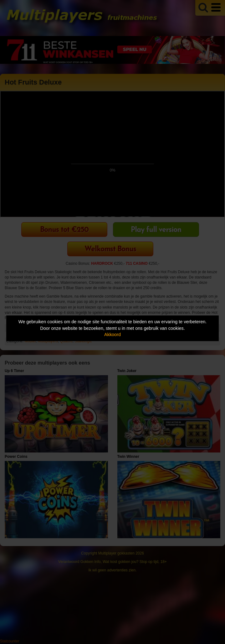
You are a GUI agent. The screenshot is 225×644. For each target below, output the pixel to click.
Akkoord (112, 335)
